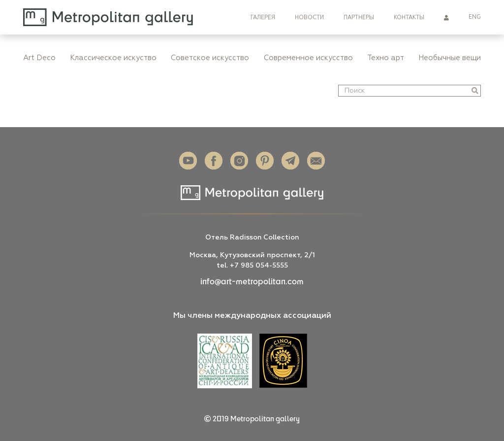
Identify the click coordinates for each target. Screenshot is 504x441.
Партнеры (359, 17)
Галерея (263, 17)
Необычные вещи (450, 58)
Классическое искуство (113, 58)
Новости (309, 17)
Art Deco (39, 58)
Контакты (409, 17)
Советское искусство (210, 58)
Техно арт (386, 58)
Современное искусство (308, 58)
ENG (475, 17)
